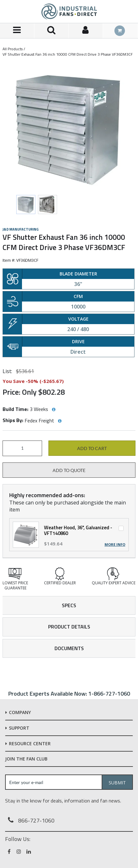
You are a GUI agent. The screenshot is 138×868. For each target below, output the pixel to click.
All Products (13, 49)
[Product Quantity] (22, 448)
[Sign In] (86, 31)
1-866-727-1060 (109, 694)
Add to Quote (69, 470)
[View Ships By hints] (60, 421)
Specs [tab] (69, 605)
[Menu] (17, 31)
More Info (115, 545)
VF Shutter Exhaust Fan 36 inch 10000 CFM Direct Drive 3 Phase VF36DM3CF (68, 54)
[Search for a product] (52, 31)
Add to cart (92, 448)
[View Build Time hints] (54, 410)
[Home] (69, 11)
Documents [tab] (69, 648)
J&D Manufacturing (21, 229)
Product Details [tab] (69, 627)
